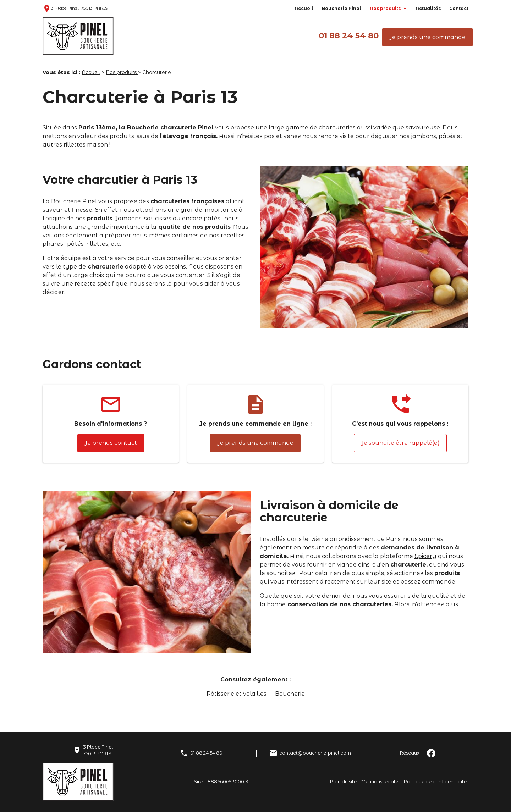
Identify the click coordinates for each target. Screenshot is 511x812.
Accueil (304, 8)
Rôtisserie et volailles (237, 694)
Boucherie (290, 694)
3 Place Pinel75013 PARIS (98, 750)
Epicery (425, 556)
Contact (459, 8)
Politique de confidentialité (435, 782)
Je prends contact (111, 443)
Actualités (428, 8)
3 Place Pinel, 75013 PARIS (75, 8)
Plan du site (343, 782)
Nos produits (386, 8)
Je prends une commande (427, 37)
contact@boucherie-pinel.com (315, 753)
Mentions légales (380, 782)
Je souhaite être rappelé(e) (400, 443)
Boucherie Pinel (342, 8)
